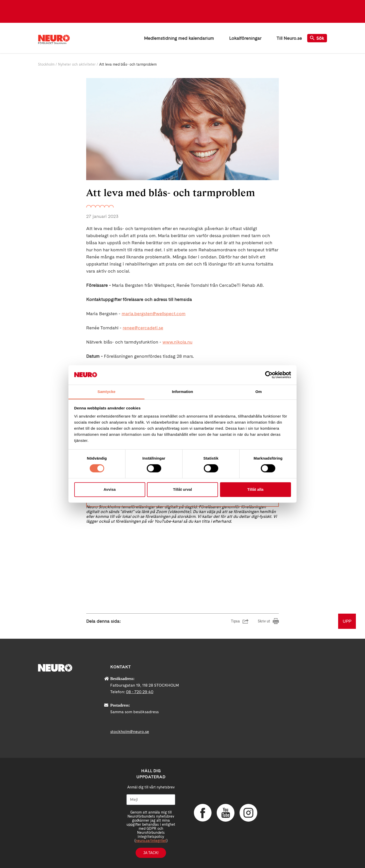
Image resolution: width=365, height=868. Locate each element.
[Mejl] (151, 800)
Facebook (203, 813)
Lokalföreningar (245, 38)
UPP (347, 621)
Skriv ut (264, 621)
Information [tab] (182, 392)
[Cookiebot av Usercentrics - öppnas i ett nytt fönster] (269, 375)
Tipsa (235, 621)
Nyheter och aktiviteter (77, 64)
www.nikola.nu (177, 342)
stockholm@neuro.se (130, 732)
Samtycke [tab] (107, 392)
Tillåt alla (255, 489)
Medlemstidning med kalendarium (179, 38)
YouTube (226, 813)
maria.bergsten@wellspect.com (154, 314)
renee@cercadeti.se (143, 328)
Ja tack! (151, 853)
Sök (317, 38)
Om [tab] (258, 392)
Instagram (248, 813)
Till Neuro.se (289, 38)
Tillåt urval (183, 489)
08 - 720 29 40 (140, 692)
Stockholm (46, 64)
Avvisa (110, 489)
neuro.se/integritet (151, 841)
